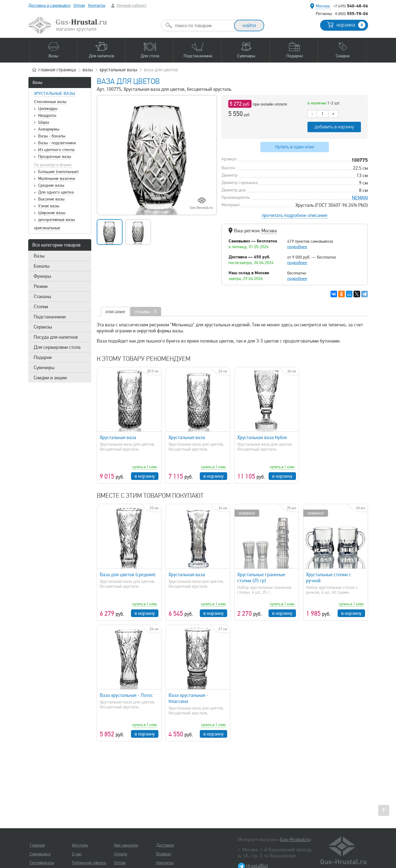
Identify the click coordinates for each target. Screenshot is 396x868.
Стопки (41, 307)
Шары (44, 122)
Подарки (43, 357)
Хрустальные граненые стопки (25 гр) (261, 578)
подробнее (297, 247)
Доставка (165, 845)
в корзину (145, 476)
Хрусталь (80, 845)
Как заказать (126, 845)
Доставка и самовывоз (49, 5)
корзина (351, 25)
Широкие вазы (52, 213)
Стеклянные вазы (50, 102)
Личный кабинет (132, 5)
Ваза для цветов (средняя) (128, 575)
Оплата (121, 854)
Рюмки (41, 286)
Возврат (164, 854)
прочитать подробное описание (295, 215)
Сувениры (44, 367)
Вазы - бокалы (52, 136)
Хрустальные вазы (55, 94)
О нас (77, 854)
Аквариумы (49, 129)
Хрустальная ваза (118, 437)
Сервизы (43, 327)
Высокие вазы (51, 199)
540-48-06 (351, 6)
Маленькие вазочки (56, 179)
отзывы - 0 (146, 312)
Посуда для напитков (56, 337)
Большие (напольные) (58, 172)
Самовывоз (40, 854)
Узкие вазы (49, 206)
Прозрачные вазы (55, 157)
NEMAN (360, 198)
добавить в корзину (334, 127)
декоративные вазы (56, 220)
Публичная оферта (89, 863)
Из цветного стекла (56, 150)
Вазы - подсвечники (57, 143)
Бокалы (42, 266)
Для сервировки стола (57, 347)
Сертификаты (42, 863)
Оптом (79, 5)
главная (57, 70)
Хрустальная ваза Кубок (262, 437)
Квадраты (47, 115)
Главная (37, 845)
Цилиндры (48, 109)
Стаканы (42, 296)
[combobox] (203, 26)
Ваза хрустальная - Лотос (126, 695)
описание (115, 312)
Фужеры (42, 276)
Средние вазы (51, 185)
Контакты (97, 5)
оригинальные (47, 228)
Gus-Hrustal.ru (295, 839)
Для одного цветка (56, 192)
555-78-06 (352, 13)
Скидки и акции (50, 378)
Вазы (37, 83)
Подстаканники (50, 317)
